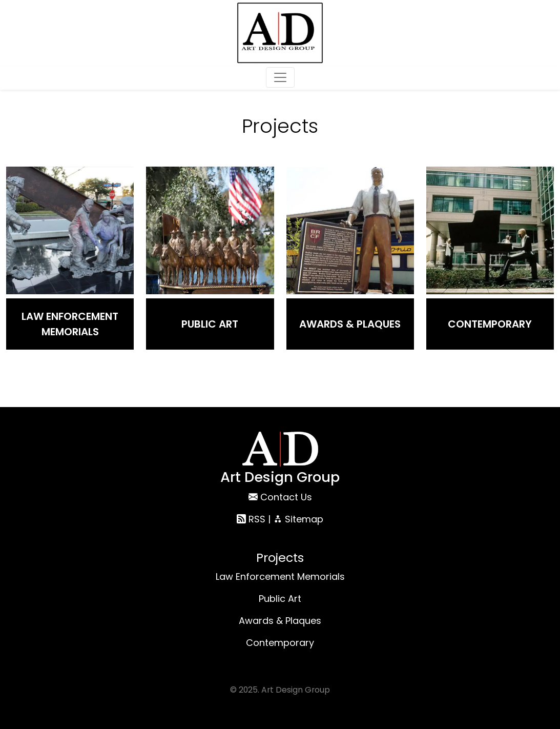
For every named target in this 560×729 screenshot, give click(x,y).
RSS (251, 519)
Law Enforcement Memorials (70, 324)
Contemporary (490, 324)
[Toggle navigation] (280, 77)
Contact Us (286, 497)
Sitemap (298, 519)
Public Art (210, 324)
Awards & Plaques (350, 324)
